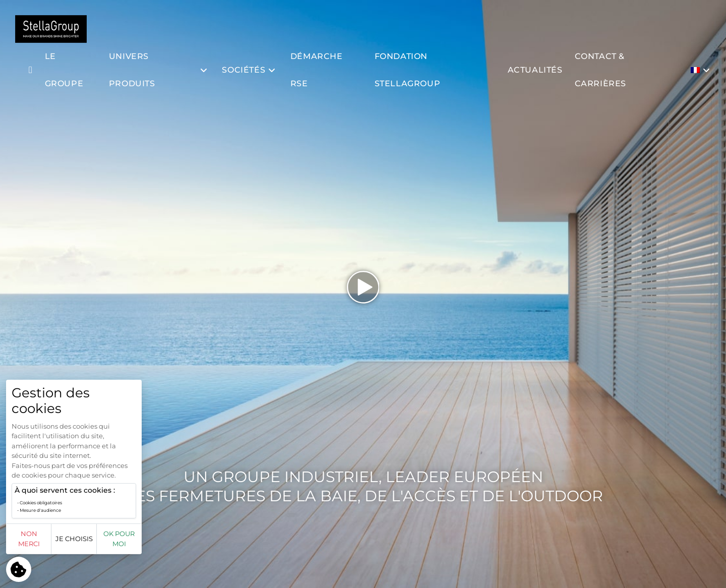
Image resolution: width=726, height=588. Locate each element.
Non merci (42, 544)
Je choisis (112, 544)
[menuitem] (702, 70)
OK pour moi (183, 544)
